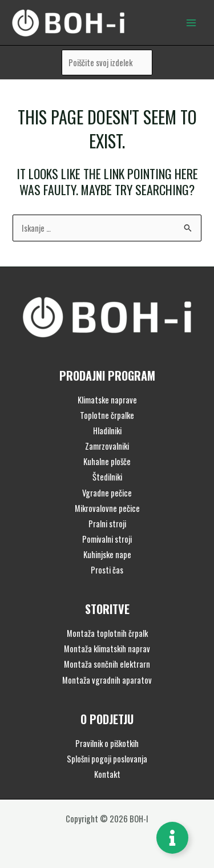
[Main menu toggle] (191, 22)
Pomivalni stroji (107, 539)
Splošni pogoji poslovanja (107, 759)
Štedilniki (107, 477)
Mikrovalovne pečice (107, 508)
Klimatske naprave (107, 400)
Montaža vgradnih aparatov (107, 680)
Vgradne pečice (107, 493)
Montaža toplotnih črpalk (107, 633)
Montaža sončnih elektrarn (107, 664)
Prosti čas (107, 570)
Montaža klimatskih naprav (107, 649)
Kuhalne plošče (107, 461)
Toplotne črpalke (107, 415)
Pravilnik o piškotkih (107, 743)
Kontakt (107, 774)
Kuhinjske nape (107, 554)
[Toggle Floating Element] (172, 838)
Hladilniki (107, 431)
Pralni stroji (107, 524)
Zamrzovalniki (107, 446)
